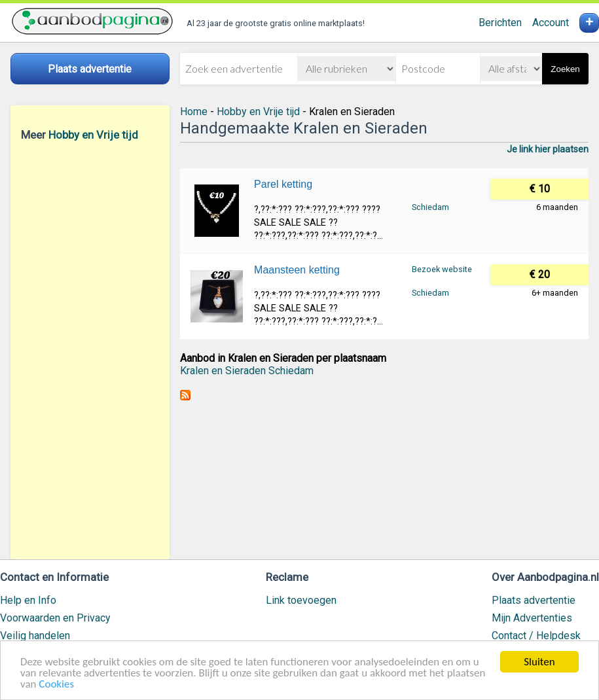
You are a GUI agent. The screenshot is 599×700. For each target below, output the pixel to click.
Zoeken (565, 69)
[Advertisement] (90, 350)
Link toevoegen (301, 600)
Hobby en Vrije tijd (93, 135)
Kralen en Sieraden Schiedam (247, 371)
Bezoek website (442, 269)
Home (194, 112)
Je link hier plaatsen (548, 149)
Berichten (500, 23)
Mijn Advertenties (532, 618)
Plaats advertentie (534, 600)
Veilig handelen (35, 636)
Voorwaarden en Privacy (55, 618)
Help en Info (28, 600)
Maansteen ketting (297, 270)
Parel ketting (283, 184)
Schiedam (430, 207)
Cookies (56, 685)
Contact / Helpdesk (536, 636)
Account (551, 23)
